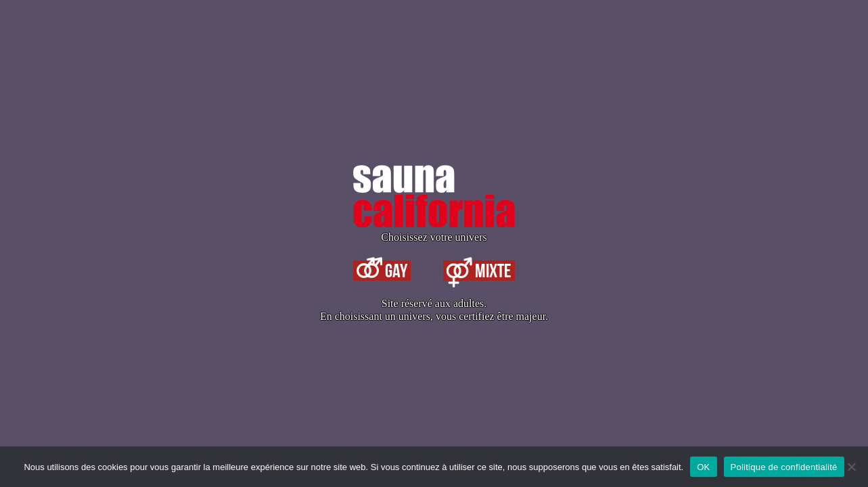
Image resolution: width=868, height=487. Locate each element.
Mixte (479, 271)
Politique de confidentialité (784, 467)
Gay (382, 271)
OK (703, 467)
